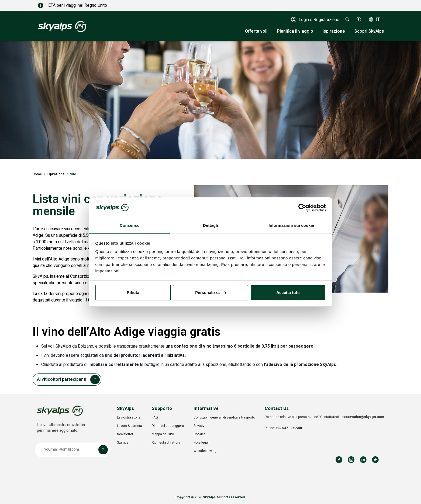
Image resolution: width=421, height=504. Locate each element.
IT (378, 19)
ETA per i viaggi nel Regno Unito (63, 5)
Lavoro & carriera (130, 426)
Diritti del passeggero (168, 426)
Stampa (123, 443)
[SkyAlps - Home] (62, 26)
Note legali (201, 443)
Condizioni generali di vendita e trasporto (224, 417)
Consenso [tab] (130, 225)
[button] (348, 19)
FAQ (155, 417)
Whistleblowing (205, 451)
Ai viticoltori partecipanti (62, 379)
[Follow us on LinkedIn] (363, 460)
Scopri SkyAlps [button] (369, 31)
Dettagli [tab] (211, 225)
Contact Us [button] (277, 408)
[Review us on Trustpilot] (375, 460)
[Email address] (68, 450)
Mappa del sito (163, 434)
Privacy (199, 426)
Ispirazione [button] (334, 31)
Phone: (283, 428)
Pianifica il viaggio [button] (295, 31)
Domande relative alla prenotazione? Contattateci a (324, 417)
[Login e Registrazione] (315, 19)
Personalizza (211, 292)
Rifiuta (133, 292)
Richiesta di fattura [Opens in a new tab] (166, 443)
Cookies (200, 434)
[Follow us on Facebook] (339, 460)
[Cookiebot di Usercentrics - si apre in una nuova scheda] (302, 208)
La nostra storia (129, 417)
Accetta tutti (288, 292)
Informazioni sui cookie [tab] (291, 225)
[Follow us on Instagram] (351, 460)
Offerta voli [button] (256, 31)
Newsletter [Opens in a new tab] (125, 434)
